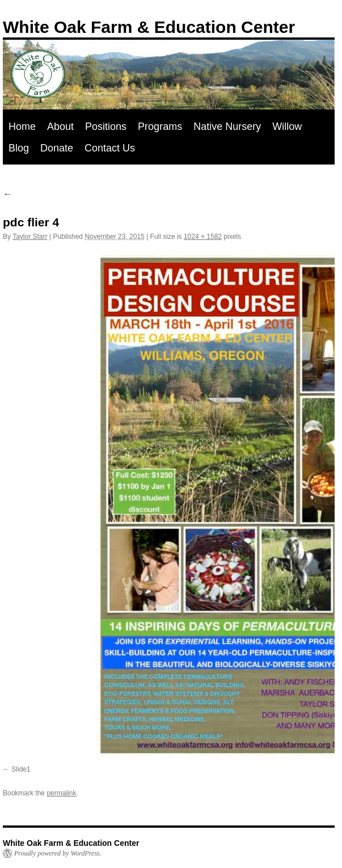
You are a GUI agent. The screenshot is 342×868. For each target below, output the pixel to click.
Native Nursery (227, 127)
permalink (61, 793)
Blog (19, 148)
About (60, 127)
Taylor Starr (30, 237)
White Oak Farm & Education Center (149, 27)
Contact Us (110, 148)
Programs (160, 127)
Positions (106, 127)
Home (22, 127)
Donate (57, 148)
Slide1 (21, 769)
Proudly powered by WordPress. (58, 853)
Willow (287, 127)
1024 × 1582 (203, 237)
